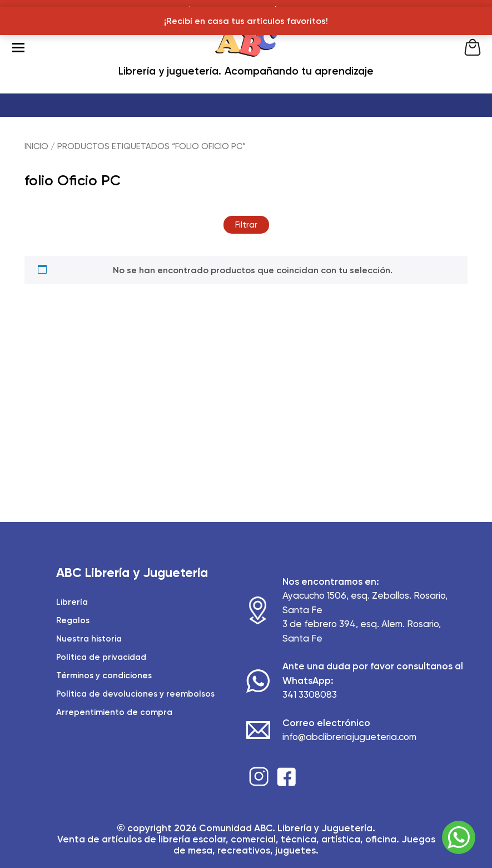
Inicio (36, 146)
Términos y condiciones (104, 675)
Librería (72, 602)
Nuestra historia (89, 639)
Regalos (73, 620)
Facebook (287, 776)
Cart (473, 47)
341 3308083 (310, 694)
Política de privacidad (101, 657)
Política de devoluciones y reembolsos (135, 694)
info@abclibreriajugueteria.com (349, 737)
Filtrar (246, 225)
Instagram (259, 776)
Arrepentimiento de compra (114, 712)
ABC (246, 47)
